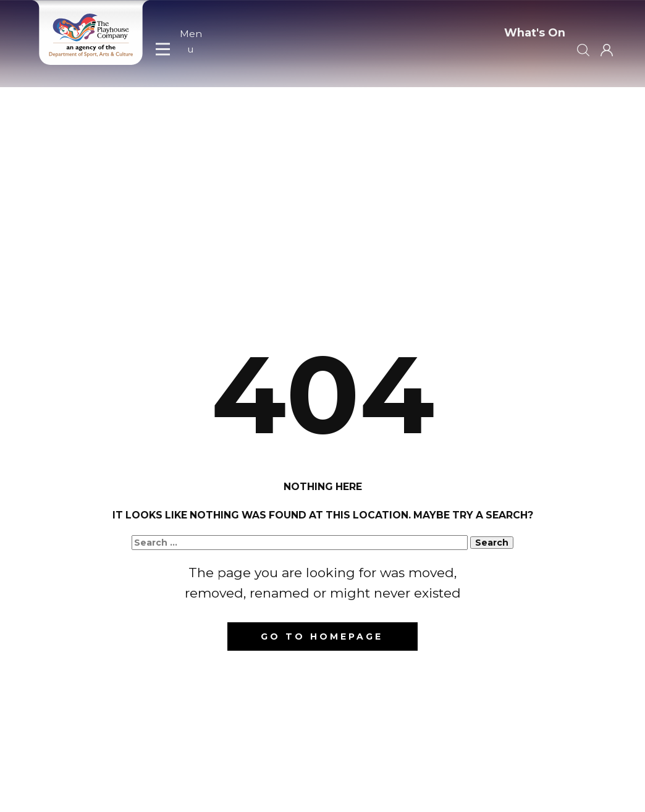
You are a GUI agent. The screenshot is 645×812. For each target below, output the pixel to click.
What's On (535, 33)
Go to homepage (322, 636)
